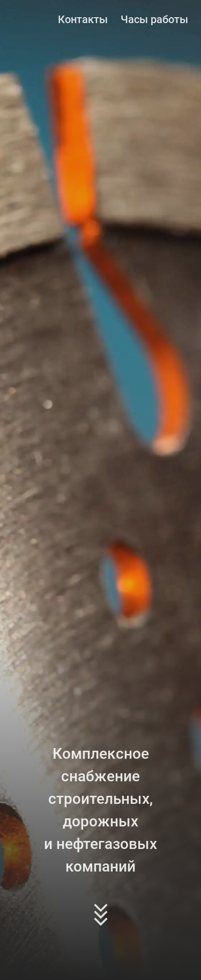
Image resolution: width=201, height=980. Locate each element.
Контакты (83, 19)
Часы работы (154, 19)
